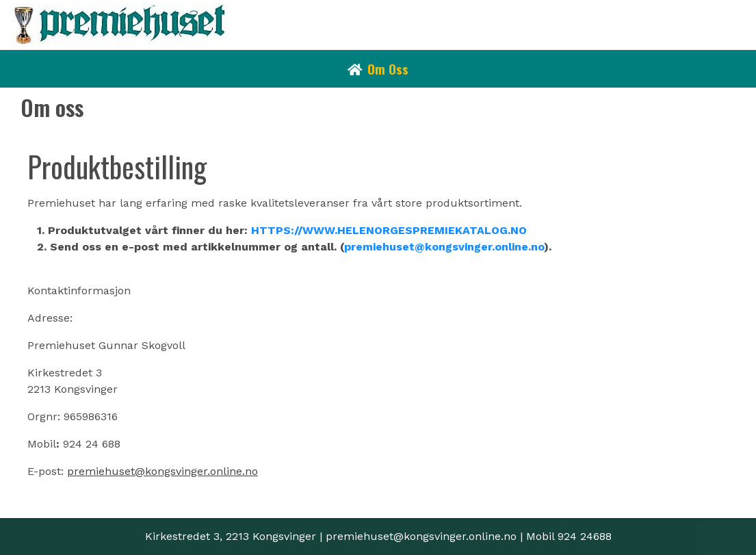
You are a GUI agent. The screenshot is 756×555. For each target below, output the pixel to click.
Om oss (388, 68)
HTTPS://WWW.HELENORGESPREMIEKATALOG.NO (389, 230)
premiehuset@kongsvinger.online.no (444, 247)
